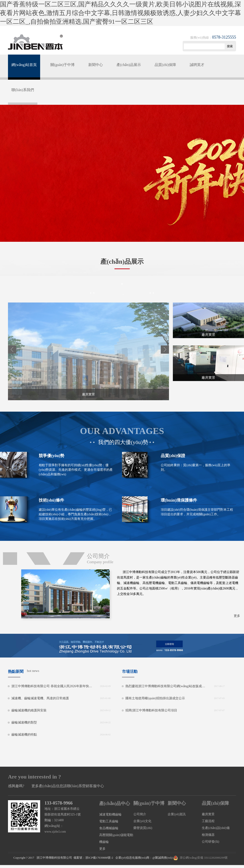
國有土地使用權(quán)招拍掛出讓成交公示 (155, 698)
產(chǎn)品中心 (115, 803)
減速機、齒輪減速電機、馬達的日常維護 (40, 698)
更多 (237, 616)
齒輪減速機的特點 (24, 735)
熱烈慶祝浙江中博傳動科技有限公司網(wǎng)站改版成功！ (166, 686)
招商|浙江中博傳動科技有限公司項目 (151, 710)
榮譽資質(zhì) (143, 828)
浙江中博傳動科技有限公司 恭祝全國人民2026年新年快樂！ (52, 686)
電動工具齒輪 (109, 821)
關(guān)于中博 (62, 65)
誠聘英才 (197, 65)
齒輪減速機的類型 (24, 722)
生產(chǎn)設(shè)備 (216, 828)
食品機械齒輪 (109, 828)
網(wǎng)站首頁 (24, 65)
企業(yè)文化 (142, 821)
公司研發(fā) (210, 842)
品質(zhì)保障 (165, 65)
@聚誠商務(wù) (162, 858)
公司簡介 (140, 814)
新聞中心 (96, 65)
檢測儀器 (208, 835)
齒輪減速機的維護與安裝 (29, 710)
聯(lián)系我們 (23, 90)
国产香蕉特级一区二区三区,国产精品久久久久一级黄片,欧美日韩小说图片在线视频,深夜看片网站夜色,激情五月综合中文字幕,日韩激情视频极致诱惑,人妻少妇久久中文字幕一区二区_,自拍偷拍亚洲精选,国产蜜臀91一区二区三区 (121, 13)
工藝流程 (208, 821)
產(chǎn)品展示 (129, 65)
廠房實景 (208, 814)
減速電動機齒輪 (110, 814)
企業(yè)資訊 (177, 814)
